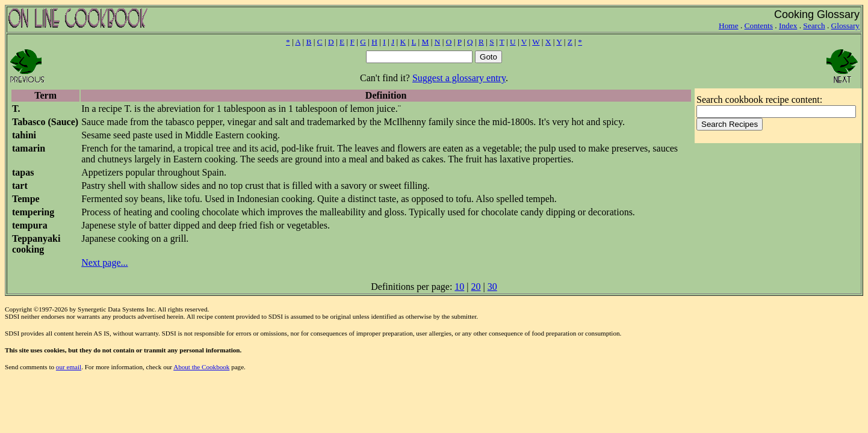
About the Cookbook (201, 367)
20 (476, 287)
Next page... (104, 263)
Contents (759, 26)
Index (788, 26)
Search (814, 26)
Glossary (845, 26)
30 (492, 287)
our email (69, 367)
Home (729, 26)
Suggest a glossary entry (459, 78)
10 (459, 287)
